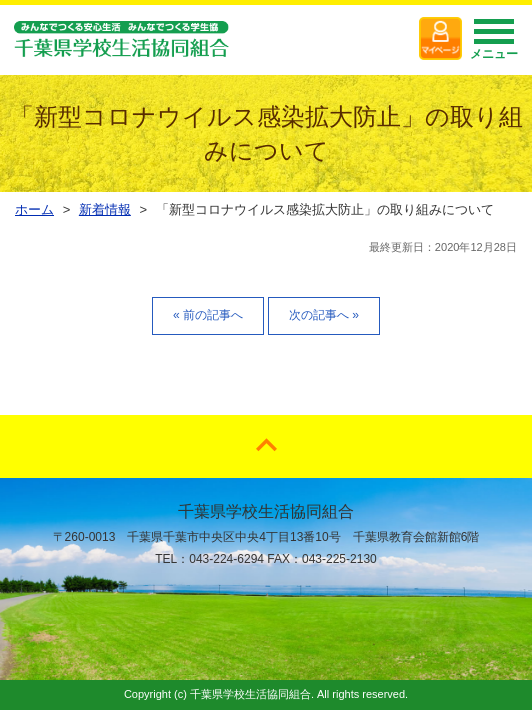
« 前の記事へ (208, 315)
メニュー (494, 45)
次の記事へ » (324, 315)
